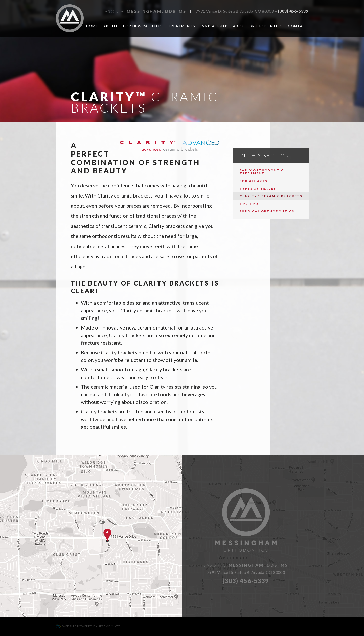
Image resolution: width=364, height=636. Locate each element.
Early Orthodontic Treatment (262, 172)
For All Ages (254, 181)
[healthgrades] (355, 138)
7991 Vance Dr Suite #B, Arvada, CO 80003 (235, 11)
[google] (355, 111)
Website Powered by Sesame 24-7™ (88, 626)
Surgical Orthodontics (267, 211)
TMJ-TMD (249, 204)
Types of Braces (258, 189)
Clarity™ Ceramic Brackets (271, 196)
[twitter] (355, 124)
